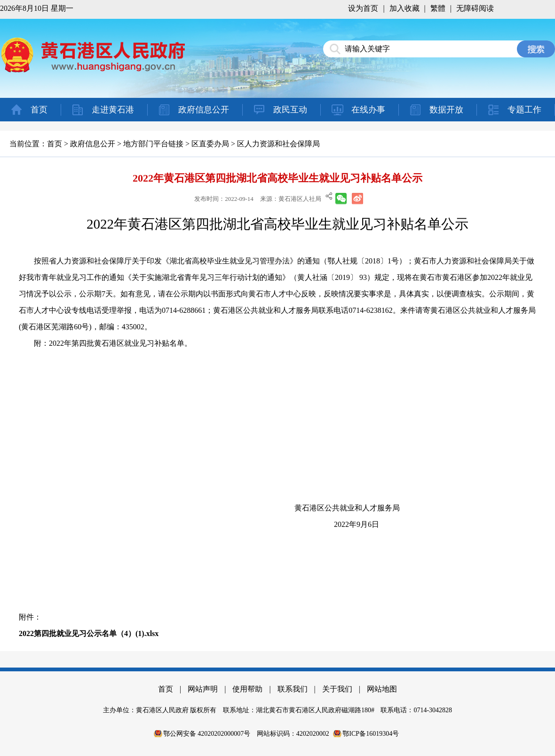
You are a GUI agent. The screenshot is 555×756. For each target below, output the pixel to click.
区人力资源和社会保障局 (278, 144)
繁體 (438, 8)
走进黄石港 (113, 110)
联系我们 (293, 689)
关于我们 (337, 689)
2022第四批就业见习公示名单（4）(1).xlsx (89, 633)
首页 (39, 110)
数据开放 (446, 110)
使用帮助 (247, 689)
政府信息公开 (204, 110)
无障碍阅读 (475, 8)
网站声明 (203, 689)
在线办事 (368, 110)
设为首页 (363, 8)
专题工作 (524, 110)
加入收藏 (404, 8)
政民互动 (290, 110)
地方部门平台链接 (153, 144)
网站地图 (382, 689)
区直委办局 (210, 144)
